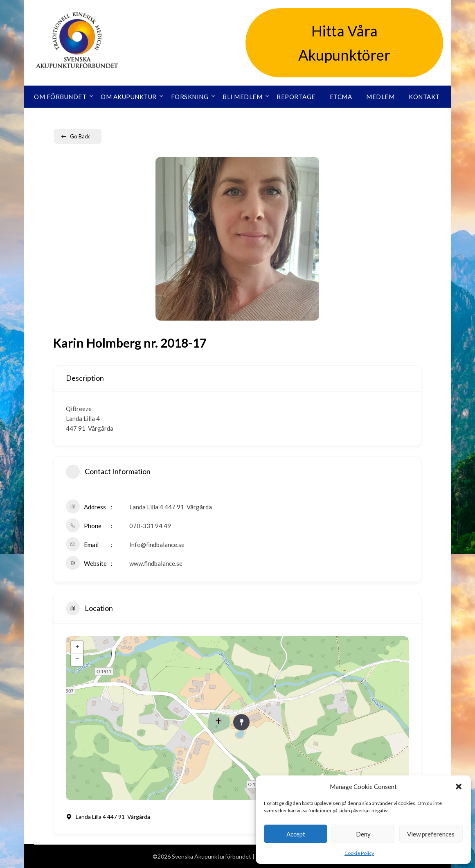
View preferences (431, 834)
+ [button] (77, 647)
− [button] (77, 660)
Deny (363, 834)
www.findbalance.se (156, 563)
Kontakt (424, 97)
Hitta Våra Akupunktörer (344, 43)
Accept (296, 834)
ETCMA (341, 97)
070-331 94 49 (150, 526)
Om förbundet (60, 97)
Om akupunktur (129, 97)
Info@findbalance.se (157, 545)
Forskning (190, 97)
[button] (459, 787)
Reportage (296, 97)
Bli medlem (242, 97)
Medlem (380, 97)
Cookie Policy (359, 853)
